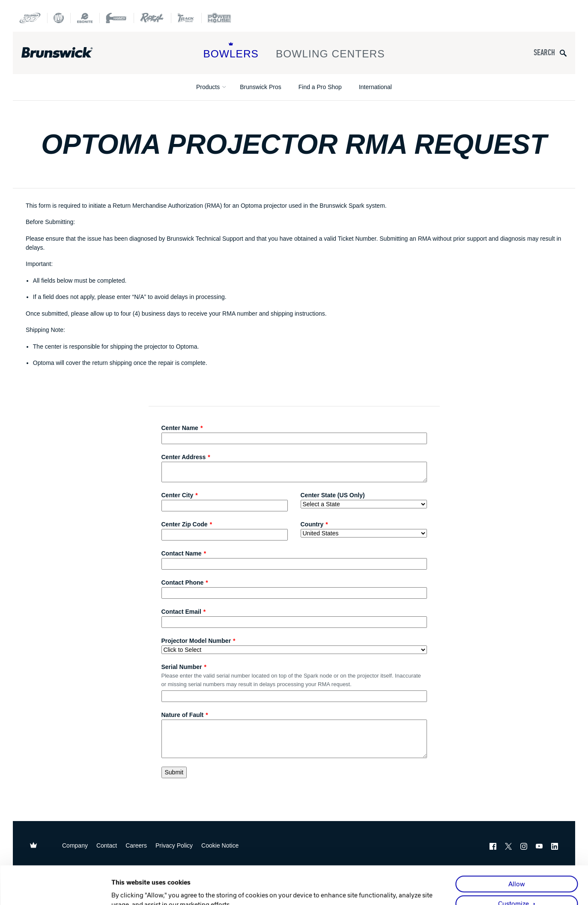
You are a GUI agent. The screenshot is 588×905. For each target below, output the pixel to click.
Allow (517, 846)
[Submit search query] (563, 53)
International (375, 87)
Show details (130, 889)
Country (312, 524)
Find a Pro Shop (320, 87)
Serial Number (182, 667)
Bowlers (231, 51)
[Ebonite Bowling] (85, 18)
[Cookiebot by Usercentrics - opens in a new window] (55, 889)
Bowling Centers (330, 51)
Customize (513, 866)
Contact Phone (183, 582)
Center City (178, 495)
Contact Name (182, 553)
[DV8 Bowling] (59, 18)
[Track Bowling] (186, 18)
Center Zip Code (185, 524)
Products (208, 87)
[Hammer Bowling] (116, 18)
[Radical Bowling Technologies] (152, 18)
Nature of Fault (183, 715)
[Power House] (219, 18)
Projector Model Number (196, 641)
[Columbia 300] (30, 18)
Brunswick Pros (260, 87)
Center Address (184, 457)
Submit (174, 772)
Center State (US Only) (333, 495)
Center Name (180, 428)
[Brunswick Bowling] (70, 53)
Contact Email (181, 612)
